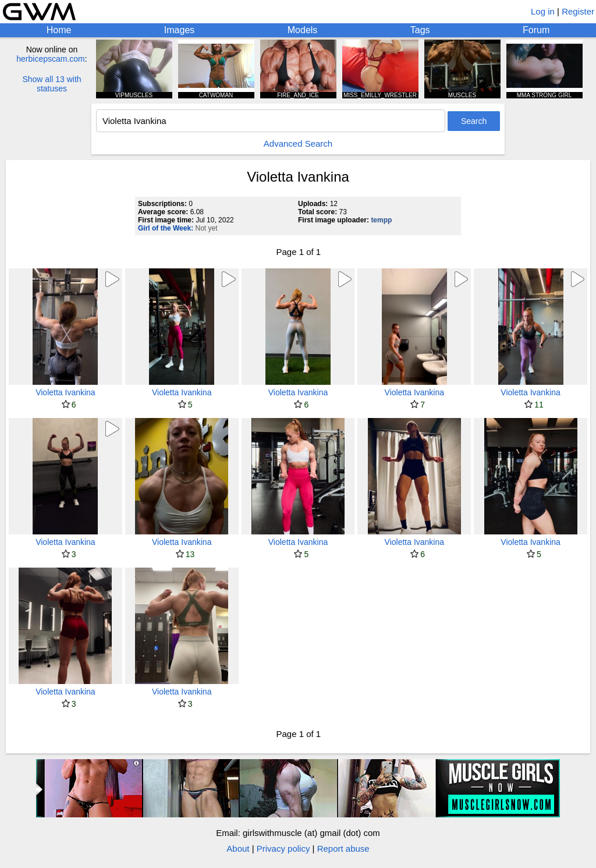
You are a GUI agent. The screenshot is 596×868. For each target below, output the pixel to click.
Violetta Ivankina (65, 392)
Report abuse (343, 848)
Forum (536, 30)
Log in (543, 11)
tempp (381, 220)
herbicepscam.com (51, 59)
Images (179, 30)
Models (303, 30)
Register (578, 11)
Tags (420, 30)
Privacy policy (283, 848)
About (238, 848)
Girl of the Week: (166, 228)
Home (59, 30)
